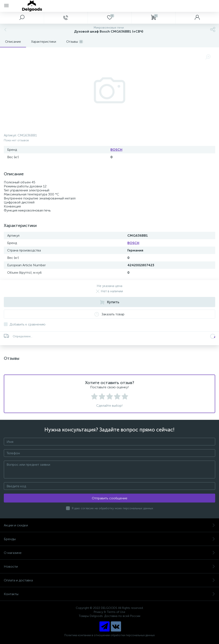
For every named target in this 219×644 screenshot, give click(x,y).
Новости (109, 566)
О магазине (109, 553)
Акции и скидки (109, 525)
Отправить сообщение (110, 498)
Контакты (109, 594)
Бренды (109, 539)
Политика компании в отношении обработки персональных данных (109, 635)
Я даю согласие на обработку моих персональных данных (112, 508)
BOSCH (116, 150)
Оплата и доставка (109, 580)
